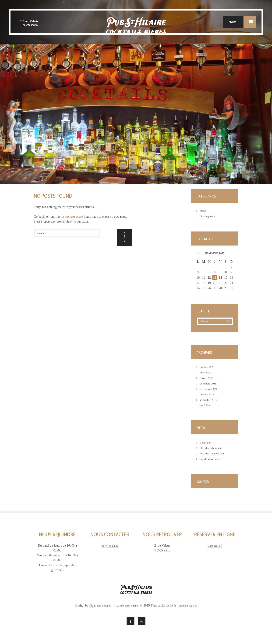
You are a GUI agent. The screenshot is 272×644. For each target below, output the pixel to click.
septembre (210, 401)
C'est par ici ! (215, 546)
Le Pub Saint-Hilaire (75, 217)
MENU (242, 22)
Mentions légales (192, 607)
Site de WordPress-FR (214, 460)
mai (206, 406)
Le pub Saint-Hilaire (127, 607)
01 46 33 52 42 (110, 546)
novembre (210, 390)
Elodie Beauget (96, 607)
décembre (209, 384)
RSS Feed (204, 482)
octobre (208, 368)
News (203, 211)
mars (206, 373)
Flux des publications (213, 449)
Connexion (207, 443)
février (208, 379)
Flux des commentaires (214, 454)
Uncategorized (209, 216)
